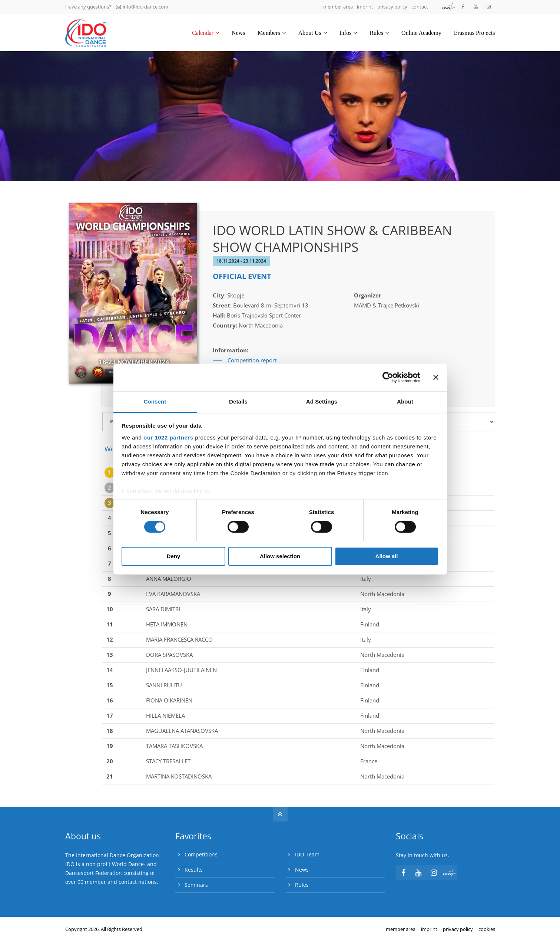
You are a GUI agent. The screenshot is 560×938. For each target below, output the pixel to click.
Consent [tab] (155, 401)
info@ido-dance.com (142, 7)
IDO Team (307, 854)
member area (338, 7)
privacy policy (392, 7)
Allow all (387, 557)
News (302, 870)
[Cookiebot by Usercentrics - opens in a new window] (388, 377)
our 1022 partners (168, 437)
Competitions (201, 854)
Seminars (196, 885)
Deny (174, 557)
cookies (487, 929)
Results (194, 870)
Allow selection (280, 557)
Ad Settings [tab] (322, 401)
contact (420, 7)
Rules (302, 885)
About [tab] (405, 401)
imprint (365, 7)
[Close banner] (436, 377)
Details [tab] (238, 401)
